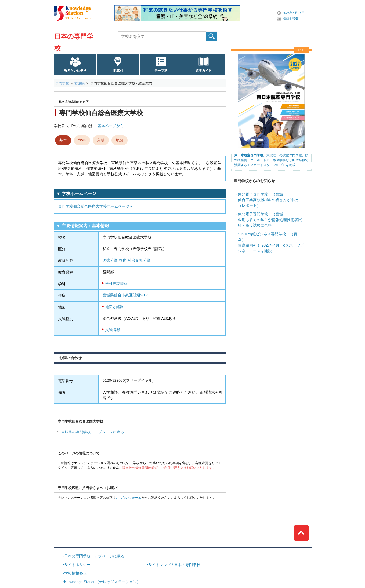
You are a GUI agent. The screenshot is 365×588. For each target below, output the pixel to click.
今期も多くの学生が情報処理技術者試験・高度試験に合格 (270, 220)
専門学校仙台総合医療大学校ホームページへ (96, 206)
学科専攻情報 (116, 284)
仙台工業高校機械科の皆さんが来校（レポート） (268, 200)
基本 (63, 140)
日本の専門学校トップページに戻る (94, 556)
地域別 (118, 71)
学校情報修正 (75, 573)
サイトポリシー (77, 565)
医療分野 (110, 260)
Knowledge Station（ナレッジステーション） (102, 582)
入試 (101, 140)
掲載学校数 (291, 19)
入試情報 (113, 330)
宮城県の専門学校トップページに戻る (93, 432)
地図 (120, 140)
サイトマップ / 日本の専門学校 (174, 565)
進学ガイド (204, 71)
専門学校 (62, 83)
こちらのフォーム (129, 498)
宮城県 (79, 83)
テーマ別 (161, 71)
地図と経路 (114, 307)
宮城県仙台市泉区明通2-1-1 (126, 295)
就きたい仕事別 (75, 71)
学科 (82, 140)
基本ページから (111, 126)
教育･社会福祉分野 (135, 260)
